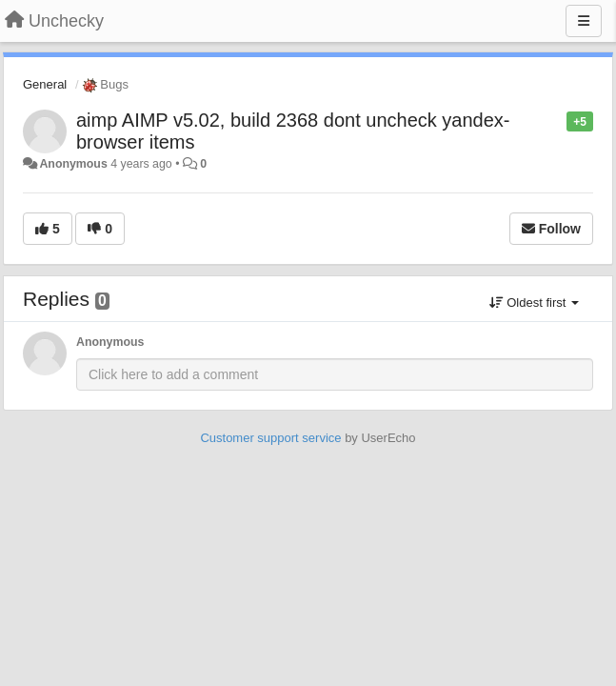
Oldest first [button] (534, 303)
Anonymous (73, 164)
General (45, 84)
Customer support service (270, 438)
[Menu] (584, 21)
